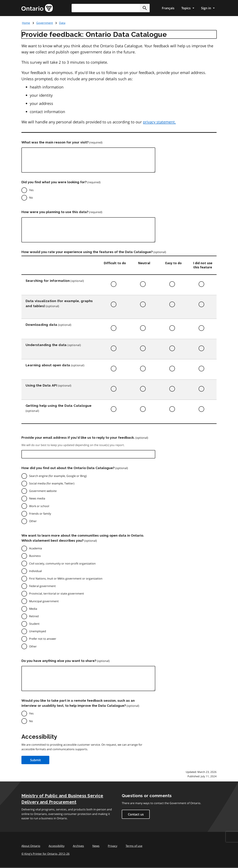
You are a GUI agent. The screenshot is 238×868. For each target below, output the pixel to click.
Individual (35, 571)
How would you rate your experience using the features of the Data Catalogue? (87, 252)
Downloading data (41, 325)
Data (62, 23)
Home (26, 23)
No (31, 198)
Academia (36, 548)
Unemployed (38, 631)
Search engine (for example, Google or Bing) (58, 476)
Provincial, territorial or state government (57, 593)
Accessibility (57, 846)
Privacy (113, 846)
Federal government (42, 586)
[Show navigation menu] (188, 8)
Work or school (39, 506)
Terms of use (134, 846)
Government (45, 23)
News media (37, 498)
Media (33, 609)
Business (35, 556)
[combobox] (111, 8)
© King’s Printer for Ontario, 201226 (45, 854)
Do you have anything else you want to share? (59, 661)
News (96, 846)
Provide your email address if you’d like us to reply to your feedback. (78, 437)
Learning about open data (48, 365)
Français (168, 8)
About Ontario (31, 846)
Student (34, 624)
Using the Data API (41, 385)
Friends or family (40, 514)
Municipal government (44, 601)
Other (33, 521)
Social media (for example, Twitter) (52, 483)
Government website (43, 491)
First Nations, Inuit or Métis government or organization (66, 578)
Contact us (136, 814)
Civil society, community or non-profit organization (62, 563)
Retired (34, 616)
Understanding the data (46, 345)
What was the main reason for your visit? (55, 142)
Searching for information (48, 281)
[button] (145, 8)
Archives (78, 846)
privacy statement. (159, 122)
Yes (31, 190)
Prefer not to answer (43, 639)
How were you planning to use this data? (55, 212)
